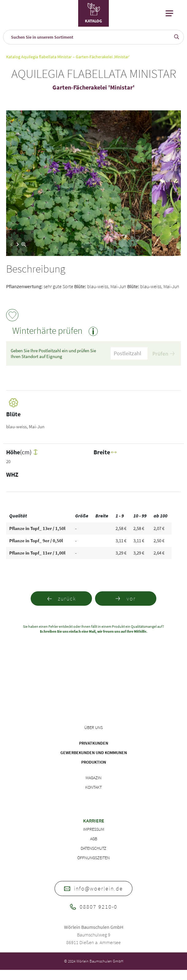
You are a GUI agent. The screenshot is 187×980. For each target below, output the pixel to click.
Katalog (13, 57)
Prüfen (163, 354)
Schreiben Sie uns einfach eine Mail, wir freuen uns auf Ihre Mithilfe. (94, 631)
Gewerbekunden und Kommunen (94, 753)
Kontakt (93, 787)
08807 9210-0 (94, 907)
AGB (94, 839)
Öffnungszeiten (93, 858)
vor (126, 599)
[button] (18, 244)
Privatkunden (94, 743)
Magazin (93, 778)
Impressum (94, 829)
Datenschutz (93, 848)
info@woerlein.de (93, 888)
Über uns (93, 727)
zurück (61, 599)
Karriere (94, 821)
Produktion (94, 762)
